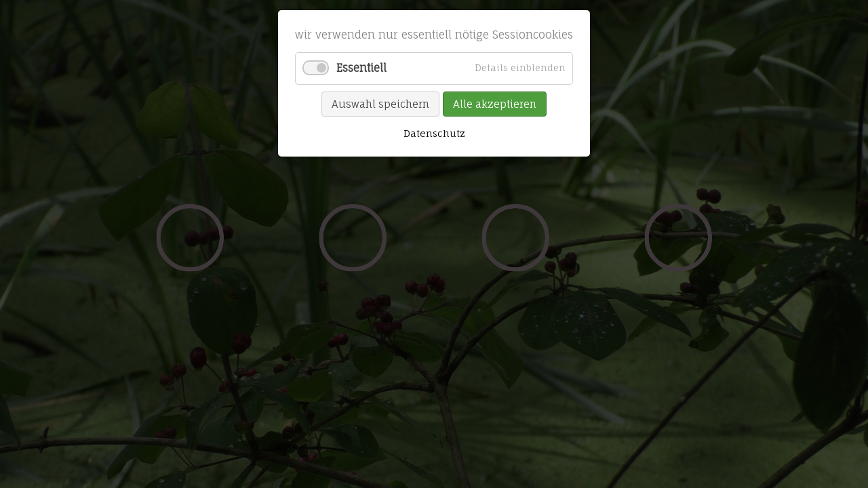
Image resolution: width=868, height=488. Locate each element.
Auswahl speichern (380, 104)
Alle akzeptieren (495, 104)
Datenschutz (434, 133)
